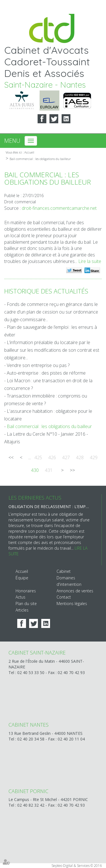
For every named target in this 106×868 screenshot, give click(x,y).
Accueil (29, 152)
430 (35, 470)
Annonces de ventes (75, 591)
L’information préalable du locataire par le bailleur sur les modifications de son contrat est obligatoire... (52, 350)
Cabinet (64, 571)
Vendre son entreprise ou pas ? (38, 365)
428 (80, 457)
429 (94, 457)
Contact (64, 597)
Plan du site (26, 604)
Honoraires (26, 591)
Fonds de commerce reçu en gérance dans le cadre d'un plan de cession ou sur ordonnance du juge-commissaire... (51, 312)
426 (52, 457)
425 (38, 457)
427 (66, 457)
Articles (22, 610)
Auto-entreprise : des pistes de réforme (46, 373)
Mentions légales (72, 604)
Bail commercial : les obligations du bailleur (40, 159)
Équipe (22, 578)
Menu (12, 141)
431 (49, 470)
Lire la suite (90, 261)
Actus (20, 597)
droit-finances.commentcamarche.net (59, 208)
